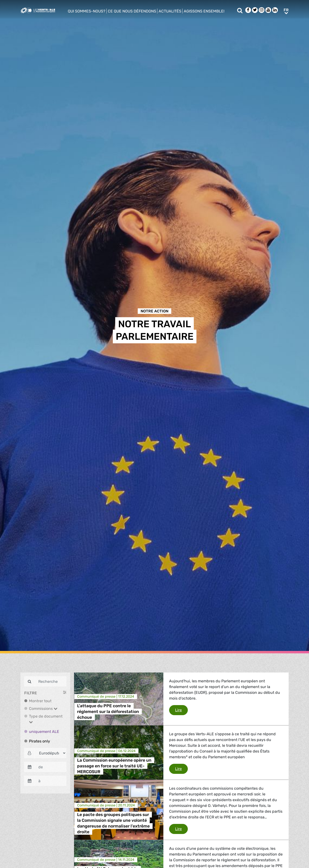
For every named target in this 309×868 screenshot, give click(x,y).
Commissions (43, 709)
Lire (181, 710)
